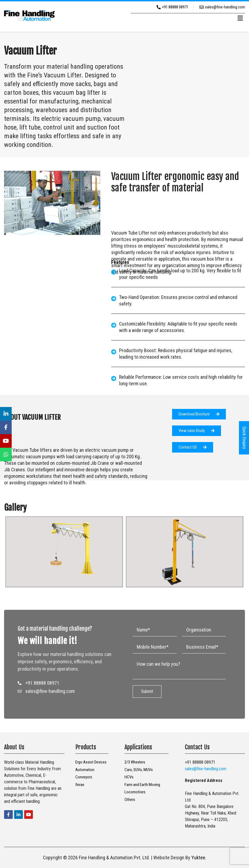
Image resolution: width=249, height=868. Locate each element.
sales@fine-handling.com (206, 769)
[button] (240, 18)
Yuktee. (199, 858)
